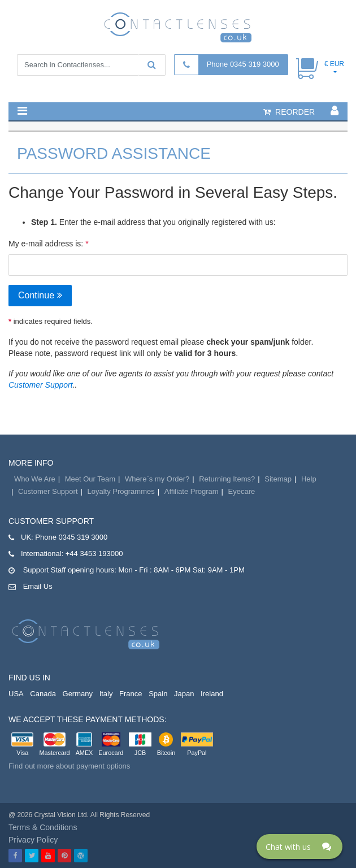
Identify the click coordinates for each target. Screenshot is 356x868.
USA (16, 694)
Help (309, 479)
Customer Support (41, 385)
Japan (184, 694)
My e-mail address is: (46, 244)
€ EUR (334, 64)
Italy (106, 694)
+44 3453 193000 (94, 554)
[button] (22, 111)
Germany (78, 694)
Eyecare (242, 491)
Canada (43, 694)
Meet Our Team (90, 479)
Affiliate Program (192, 491)
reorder (289, 112)
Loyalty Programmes (121, 491)
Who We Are (35, 479)
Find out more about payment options (69, 766)
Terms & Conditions (43, 827)
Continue (40, 295)
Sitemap (278, 479)
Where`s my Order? (157, 479)
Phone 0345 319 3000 (243, 64)
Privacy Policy (33, 840)
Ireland (212, 694)
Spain (158, 694)
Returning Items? (227, 479)
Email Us (38, 586)
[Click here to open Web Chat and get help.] (299, 847)
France (131, 694)
